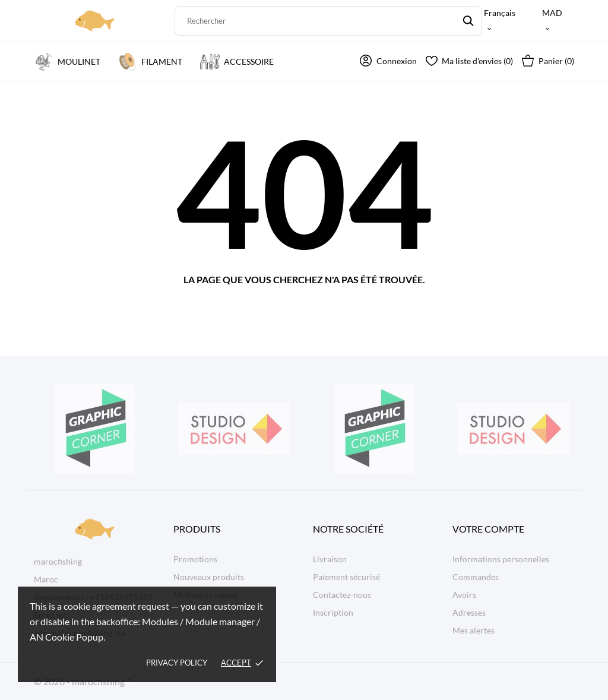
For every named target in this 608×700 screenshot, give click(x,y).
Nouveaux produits (209, 577)
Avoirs (464, 595)
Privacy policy (177, 663)
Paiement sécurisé (346, 577)
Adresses (469, 612)
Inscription (333, 612)
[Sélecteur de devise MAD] (558, 21)
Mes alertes (474, 630)
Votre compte (488, 529)
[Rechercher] (329, 21)
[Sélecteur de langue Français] (506, 21)
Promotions (195, 559)
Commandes (476, 577)
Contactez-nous (342, 595)
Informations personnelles (501, 559)
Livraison (330, 559)
